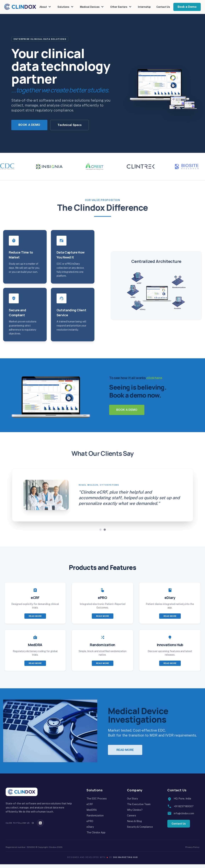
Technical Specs (70, 125)
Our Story (132, 802)
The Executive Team (139, 808)
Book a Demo (187, 7)
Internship (144, 7)
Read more (35, 620)
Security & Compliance (140, 831)
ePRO (90, 825)
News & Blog (134, 825)
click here (166, 380)
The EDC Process (97, 802)
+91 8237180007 (184, 810)
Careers (132, 819)
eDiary (90, 831)
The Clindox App (96, 836)
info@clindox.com (184, 817)
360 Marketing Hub (125, 861)
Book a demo (139, 412)
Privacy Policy (192, 851)
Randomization (95, 819)
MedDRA (92, 814)
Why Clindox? (135, 814)
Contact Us (163, 7)
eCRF (90, 808)
